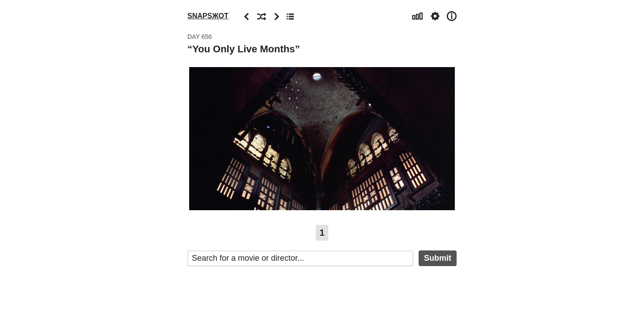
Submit (438, 258)
